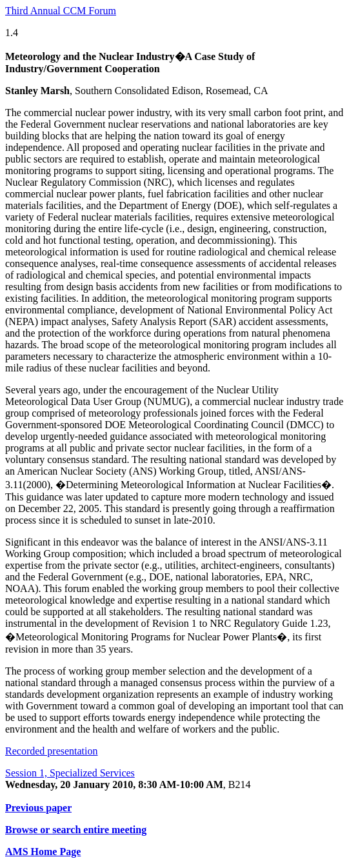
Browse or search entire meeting (76, 830)
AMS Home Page (43, 852)
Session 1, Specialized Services (70, 773)
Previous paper (38, 808)
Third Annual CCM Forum (61, 11)
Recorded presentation (52, 751)
